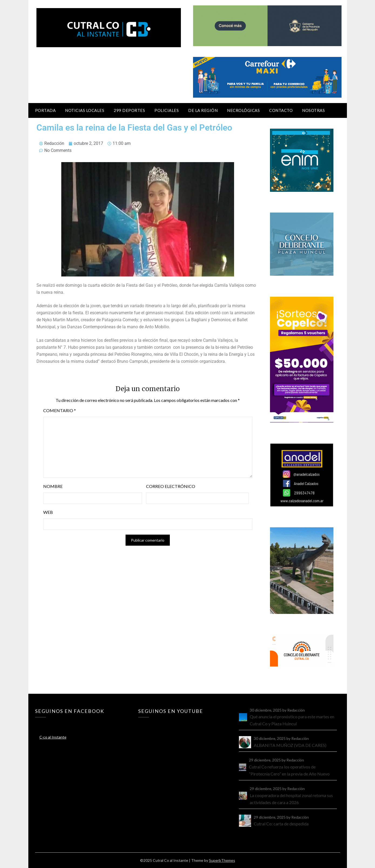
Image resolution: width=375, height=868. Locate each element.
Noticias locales (85, 110)
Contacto (281, 110)
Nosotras (313, 110)
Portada (45, 110)
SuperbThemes (222, 860)
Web (48, 512)
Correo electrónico (171, 486)
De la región (203, 110)
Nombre (53, 486)
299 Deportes (129, 110)
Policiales (167, 110)
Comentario (60, 410)
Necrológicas (243, 110)
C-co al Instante (53, 737)
